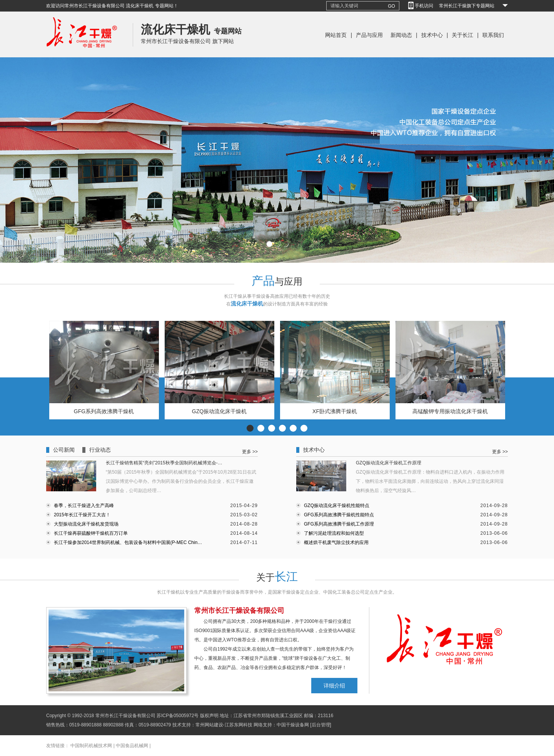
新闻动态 (401, 35)
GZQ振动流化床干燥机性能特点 (337, 506)
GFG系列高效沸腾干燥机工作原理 (339, 524)
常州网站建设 (209, 725)
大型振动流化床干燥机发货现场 (86, 524)
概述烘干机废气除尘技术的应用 (336, 542)
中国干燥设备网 (293, 725)
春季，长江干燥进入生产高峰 (84, 506)
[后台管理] (321, 725)
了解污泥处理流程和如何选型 (334, 533)
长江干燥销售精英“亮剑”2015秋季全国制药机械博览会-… (164, 463)
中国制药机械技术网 (91, 746)
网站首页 (336, 35)
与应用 (277, 281)
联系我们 (493, 35)
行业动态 (100, 450)
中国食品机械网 (132, 746)
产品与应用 (369, 35)
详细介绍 (334, 686)
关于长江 (462, 35)
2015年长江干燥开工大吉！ (82, 515)
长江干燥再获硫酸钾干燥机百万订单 (91, 533)
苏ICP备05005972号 (178, 716)
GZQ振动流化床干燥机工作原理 (389, 463)
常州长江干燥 (82, 56)
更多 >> (250, 452)
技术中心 (432, 35)
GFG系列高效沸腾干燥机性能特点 (339, 515)
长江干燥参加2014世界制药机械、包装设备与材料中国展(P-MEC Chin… (128, 542)
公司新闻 (64, 450)
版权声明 (209, 716)
